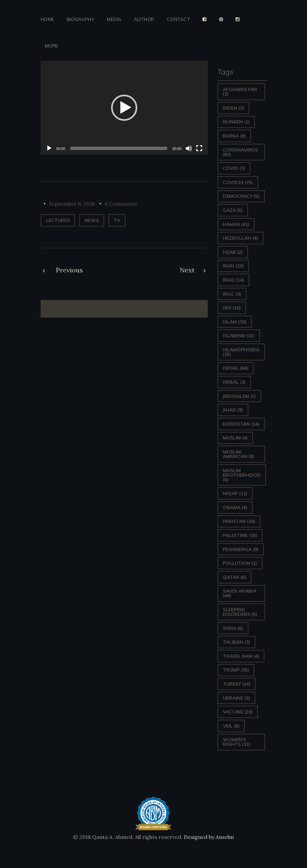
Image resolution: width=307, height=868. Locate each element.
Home (48, 19)
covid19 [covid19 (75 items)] (238, 182)
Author (144, 19)
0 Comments (121, 204)
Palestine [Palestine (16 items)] (240, 535)
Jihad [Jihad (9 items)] (233, 410)
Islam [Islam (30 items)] (235, 322)
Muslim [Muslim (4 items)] (235, 438)
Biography (81, 19)
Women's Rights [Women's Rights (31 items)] (237, 742)
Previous (69, 270)
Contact (179, 19)
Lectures (58, 220)
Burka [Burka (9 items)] (234, 136)
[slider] (119, 148)
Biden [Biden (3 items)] (233, 108)
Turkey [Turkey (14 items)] (237, 684)
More (52, 46)
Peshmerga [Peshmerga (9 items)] (241, 549)
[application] (124, 108)
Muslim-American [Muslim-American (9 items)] (239, 454)
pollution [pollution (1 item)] (240, 563)
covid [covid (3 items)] (234, 168)
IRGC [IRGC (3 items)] (232, 294)
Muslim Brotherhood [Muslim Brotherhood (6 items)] (242, 475)
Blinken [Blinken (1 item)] (236, 122)
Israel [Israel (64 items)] (236, 368)
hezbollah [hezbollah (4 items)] (240, 238)
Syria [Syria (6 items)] (233, 628)
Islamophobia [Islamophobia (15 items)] (241, 352)
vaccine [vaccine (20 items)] (238, 712)
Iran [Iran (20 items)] (233, 266)
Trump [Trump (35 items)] (236, 670)
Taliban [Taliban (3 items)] (236, 642)
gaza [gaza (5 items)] (233, 210)
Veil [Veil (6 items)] (231, 726)
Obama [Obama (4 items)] (235, 508)
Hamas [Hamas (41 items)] (236, 224)
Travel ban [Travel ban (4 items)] (241, 656)
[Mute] (189, 148)
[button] (124, 108)
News (92, 220)
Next (187, 270)
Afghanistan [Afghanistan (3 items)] (240, 92)
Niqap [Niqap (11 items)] (235, 493)
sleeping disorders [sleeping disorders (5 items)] (240, 612)
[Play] (49, 148)
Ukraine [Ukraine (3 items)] (236, 698)
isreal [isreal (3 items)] (234, 382)
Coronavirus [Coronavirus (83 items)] (240, 152)
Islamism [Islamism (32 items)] (239, 336)
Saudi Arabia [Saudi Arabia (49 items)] (240, 593)
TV (117, 220)
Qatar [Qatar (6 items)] (234, 577)
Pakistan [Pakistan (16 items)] (239, 521)
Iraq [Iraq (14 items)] (233, 280)
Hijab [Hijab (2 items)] (233, 252)
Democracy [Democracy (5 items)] (241, 196)
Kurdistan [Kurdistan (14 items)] (241, 424)
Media (114, 19)
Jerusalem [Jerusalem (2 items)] (239, 396)
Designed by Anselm (208, 837)
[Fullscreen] (199, 148)
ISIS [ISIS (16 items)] (232, 308)
